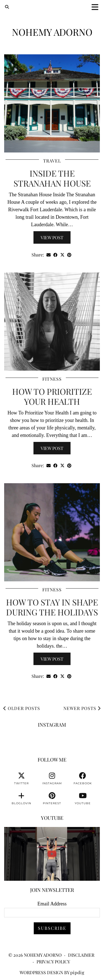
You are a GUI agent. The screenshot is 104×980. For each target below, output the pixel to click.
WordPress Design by (52, 972)
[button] (97, 7)
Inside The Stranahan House (52, 178)
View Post (52, 237)
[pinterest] (52, 799)
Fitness (52, 379)
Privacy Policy (53, 962)
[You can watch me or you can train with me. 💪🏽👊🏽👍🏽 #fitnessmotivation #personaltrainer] (52, 854)
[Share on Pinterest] (69, 255)
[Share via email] (49, 255)
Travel (52, 161)
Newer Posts (82, 708)
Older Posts (22, 708)
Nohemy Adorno (52, 32)
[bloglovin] (21, 799)
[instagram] (52, 779)
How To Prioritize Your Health (52, 396)
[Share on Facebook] (55, 255)
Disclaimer (81, 955)
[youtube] (83, 799)
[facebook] (83, 779)
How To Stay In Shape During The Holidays (52, 607)
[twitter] (21, 779)
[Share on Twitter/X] (62, 255)
